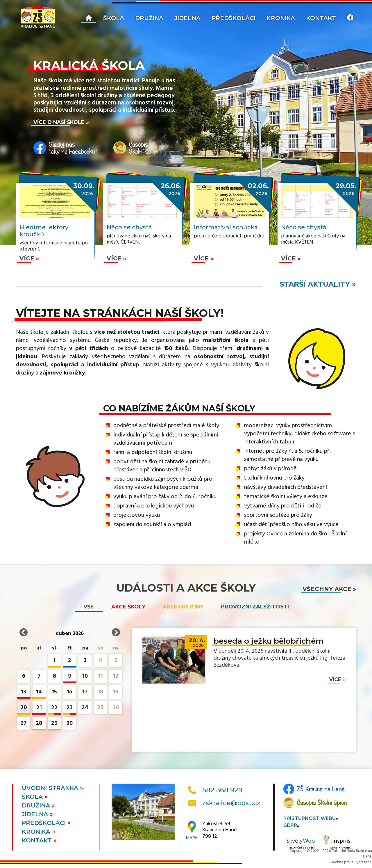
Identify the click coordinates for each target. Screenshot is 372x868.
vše (89, 607)
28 (39, 724)
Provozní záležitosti (255, 607)
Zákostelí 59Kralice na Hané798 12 (220, 830)
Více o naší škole (59, 122)
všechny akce (327, 589)
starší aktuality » (318, 284)
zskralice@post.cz (231, 803)
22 (54, 709)
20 (24, 709)
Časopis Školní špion (322, 803)
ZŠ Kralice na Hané (321, 789)
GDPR (290, 825)
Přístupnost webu (310, 818)
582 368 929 (222, 790)
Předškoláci (234, 18)
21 (39, 709)
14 (39, 693)
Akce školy (128, 607)
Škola (114, 18)
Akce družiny (183, 607)
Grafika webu (338, 843)
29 (54, 724)
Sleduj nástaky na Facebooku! (73, 148)
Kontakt (321, 18)
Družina (149, 18)
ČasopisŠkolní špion (144, 148)
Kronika (281, 18)
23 (70, 709)
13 (24, 693)
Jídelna (187, 18)
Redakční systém (301, 844)
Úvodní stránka (51, 788)
